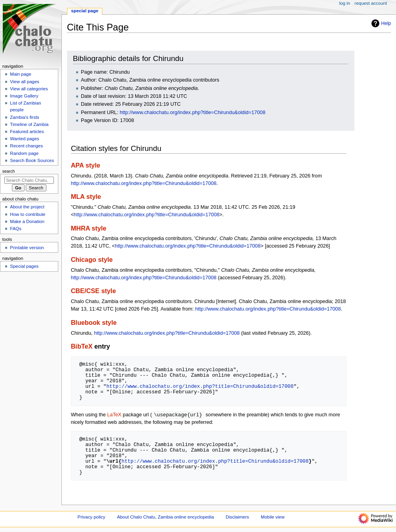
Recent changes (26, 146)
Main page (21, 74)
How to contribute (28, 214)
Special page (85, 11)
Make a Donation (27, 221)
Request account (371, 3)
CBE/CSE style (94, 291)
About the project (27, 207)
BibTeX (82, 346)
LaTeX (114, 415)
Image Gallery (24, 96)
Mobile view (273, 517)
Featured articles (27, 132)
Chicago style (92, 259)
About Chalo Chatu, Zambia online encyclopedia (165, 517)
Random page (24, 153)
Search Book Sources (32, 160)
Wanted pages (24, 139)
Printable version (27, 248)
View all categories (29, 89)
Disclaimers (237, 517)
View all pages (25, 82)
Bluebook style (94, 322)
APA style (86, 165)
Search (9, 171)
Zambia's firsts (24, 117)
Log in (345, 3)
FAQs (16, 229)
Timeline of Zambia (29, 124)
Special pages (24, 266)
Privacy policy (92, 517)
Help (380, 23)
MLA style (86, 196)
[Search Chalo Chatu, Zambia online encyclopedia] (29, 180)
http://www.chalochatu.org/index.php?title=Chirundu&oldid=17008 (193, 113)
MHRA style (89, 228)
